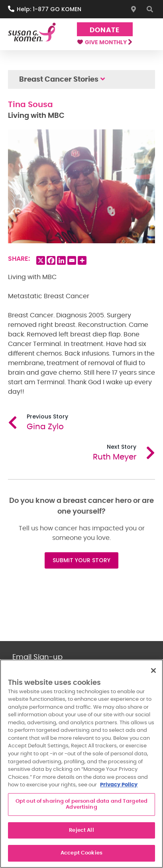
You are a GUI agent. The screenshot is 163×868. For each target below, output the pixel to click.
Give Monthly (104, 43)
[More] (82, 260)
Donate (105, 30)
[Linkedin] (61, 260)
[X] (41, 260)
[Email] (72, 260)
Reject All (81, 830)
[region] (81, 764)
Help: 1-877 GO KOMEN (49, 9)
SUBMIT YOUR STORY (81, 560)
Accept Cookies (81, 853)
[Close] (153, 671)
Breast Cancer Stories (59, 80)
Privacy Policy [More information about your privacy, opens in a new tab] (119, 785)
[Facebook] (51, 260)
